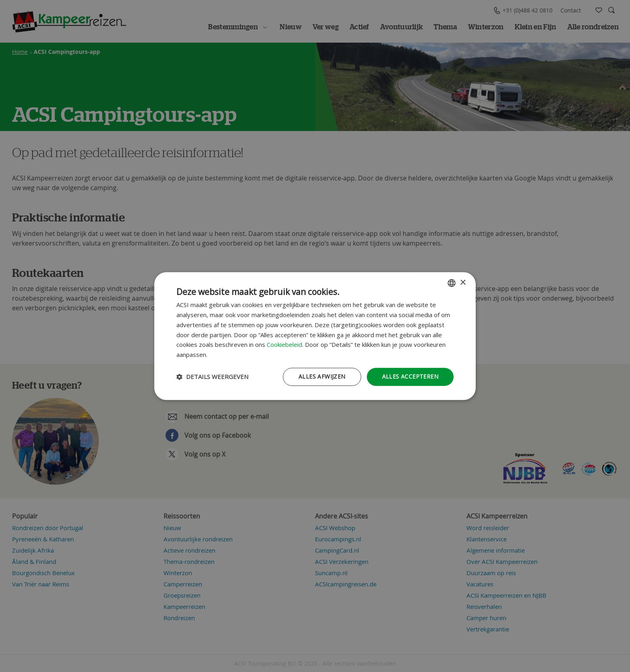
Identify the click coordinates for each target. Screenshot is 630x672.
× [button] (463, 283)
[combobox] (452, 283)
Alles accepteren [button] (410, 376)
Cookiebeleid (284, 345)
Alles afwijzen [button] (322, 376)
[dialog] (315, 336)
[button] (212, 377)
